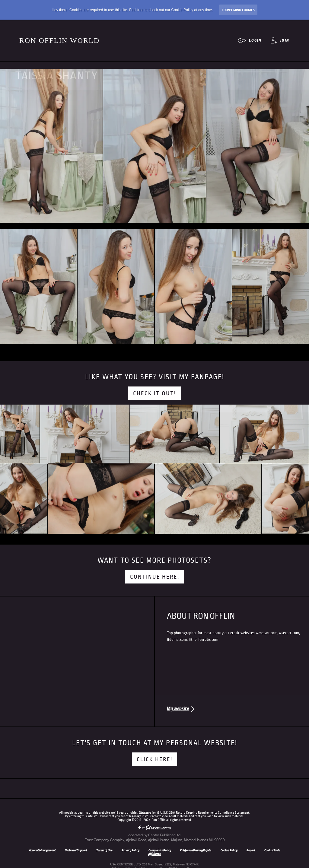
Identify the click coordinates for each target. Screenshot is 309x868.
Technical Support (76, 850)
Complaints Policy (160, 850)
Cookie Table (272, 850)
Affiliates (154, 854)
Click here (145, 812)
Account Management (42, 850)
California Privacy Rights (196, 850)
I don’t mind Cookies (238, 10)
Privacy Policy (131, 850)
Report (251, 850)
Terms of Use (104, 850)
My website (178, 709)
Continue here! (155, 577)
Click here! (154, 759)
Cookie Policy (229, 850)
